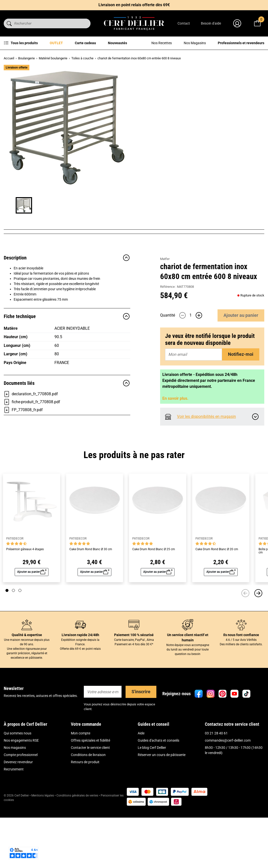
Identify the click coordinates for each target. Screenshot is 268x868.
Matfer (165, 72)
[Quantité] (191, 166)
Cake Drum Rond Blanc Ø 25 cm (154, 608)
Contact (184, 23)
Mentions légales (43, 854)
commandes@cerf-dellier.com (228, 799)
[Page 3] (20, 649)
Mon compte (81, 792)
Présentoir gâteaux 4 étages (25, 608)
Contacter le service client (90, 806)
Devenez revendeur (18, 820)
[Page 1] (7, 649)
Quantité (168, 166)
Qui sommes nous (18, 792)
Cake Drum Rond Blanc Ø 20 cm (217, 608)
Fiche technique (67, 385)
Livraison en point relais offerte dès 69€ (134, 5)
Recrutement (14, 828)
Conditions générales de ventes (77, 854)
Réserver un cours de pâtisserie (162, 813)
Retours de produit (85, 820)
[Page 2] (13, 649)
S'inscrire (141, 750)
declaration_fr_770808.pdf (31, 463)
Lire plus (167, 129)
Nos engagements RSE (21, 799)
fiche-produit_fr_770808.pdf (32, 471)
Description (67, 326)
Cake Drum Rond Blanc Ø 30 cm (91, 608)
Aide (141, 792)
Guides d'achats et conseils (158, 799)
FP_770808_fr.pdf (23, 479)
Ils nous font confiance (241, 693)
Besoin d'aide (211, 23)
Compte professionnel (21, 813)
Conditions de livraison (88, 813)
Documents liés (67, 452)
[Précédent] (245, 651)
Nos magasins (15, 806)
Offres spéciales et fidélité (90, 799)
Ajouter (241, 166)
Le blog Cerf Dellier (152, 806)
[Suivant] (258, 651)
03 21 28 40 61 (216, 792)
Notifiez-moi (241, 205)
